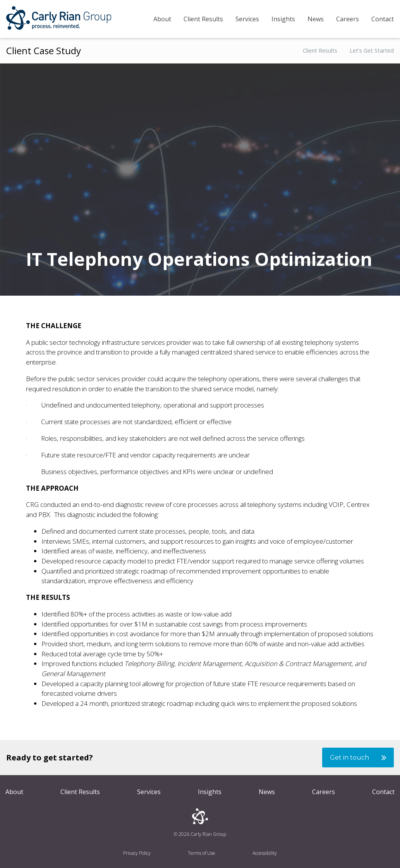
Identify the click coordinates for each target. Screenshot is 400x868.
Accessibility (265, 853)
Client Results (203, 19)
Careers (348, 19)
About (162, 19)
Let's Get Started (372, 51)
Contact (383, 19)
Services (247, 19)
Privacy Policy (137, 853)
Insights (283, 19)
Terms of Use (202, 853)
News (316, 19)
